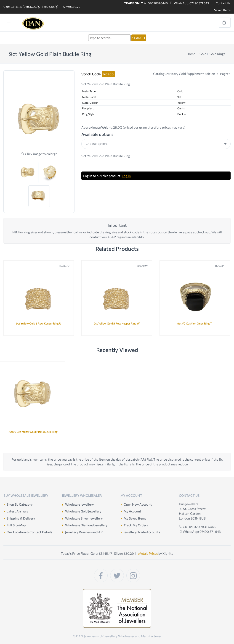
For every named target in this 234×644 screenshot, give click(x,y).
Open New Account (138, 504)
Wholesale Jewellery (79, 504)
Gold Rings (217, 54)
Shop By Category (20, 504)
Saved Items (222, 10)
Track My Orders (136, 525)
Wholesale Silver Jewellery (84, 518)
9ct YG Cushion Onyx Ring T (195, 323)
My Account (132, 511)
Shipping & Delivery (21, 518)
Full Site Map (16, 525)
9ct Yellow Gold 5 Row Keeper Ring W (117, 323)
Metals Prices (148, 553)
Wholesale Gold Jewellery (83, 511)
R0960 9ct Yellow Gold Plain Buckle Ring (33, 432)
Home (191, 54)
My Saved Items (135, 518)
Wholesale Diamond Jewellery (86, 525)
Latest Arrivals (17, 511)
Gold (203, 54)
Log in (126, 176)
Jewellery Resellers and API (84, 532)
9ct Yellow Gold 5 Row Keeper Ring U (39, 323)
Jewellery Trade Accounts (142, 532)
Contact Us (223, 3)
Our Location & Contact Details (29, 532)
